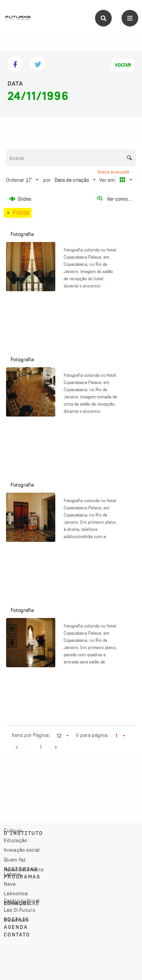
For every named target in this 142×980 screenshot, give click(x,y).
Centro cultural (22, 900)
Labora (12, 874)
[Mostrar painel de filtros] (18, 213)
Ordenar (15, 180)
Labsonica (16, 893)
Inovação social (22, 850)
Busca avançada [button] (114, 172)
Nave (10, 884)
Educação (15, 840)
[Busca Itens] (71, 158)
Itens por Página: (31, 735)
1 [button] (41, 747)
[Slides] (21, 199)
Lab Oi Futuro (20, 910)
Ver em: (108, 180)
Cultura (13, 830)
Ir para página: (92, 735)
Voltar (123, 65)
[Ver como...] (114, 199)
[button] (17, 748)
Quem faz (15, 860)
